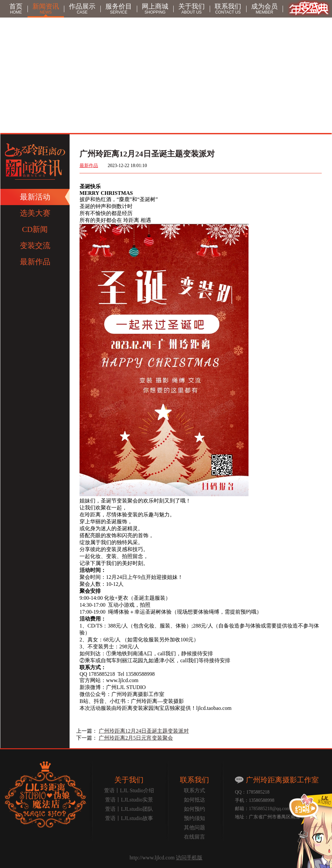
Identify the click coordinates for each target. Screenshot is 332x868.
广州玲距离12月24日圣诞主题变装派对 (144, 731)
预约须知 (194, 818)
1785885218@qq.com (270, 809)
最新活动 (35, 197)
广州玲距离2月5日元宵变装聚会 (136, 738)
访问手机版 (189, 858)
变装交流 (35, 246)
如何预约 (194, 809)
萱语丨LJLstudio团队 (129, 809)
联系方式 (194, 790)
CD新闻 (35, 229)
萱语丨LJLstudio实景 (129, 800)
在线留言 (194, 837)
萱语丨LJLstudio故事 (129, 818)
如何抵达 (194, 800)
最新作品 (35, 262)
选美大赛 (35, 213)
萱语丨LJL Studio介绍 (129, 790)
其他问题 (194, 827)
